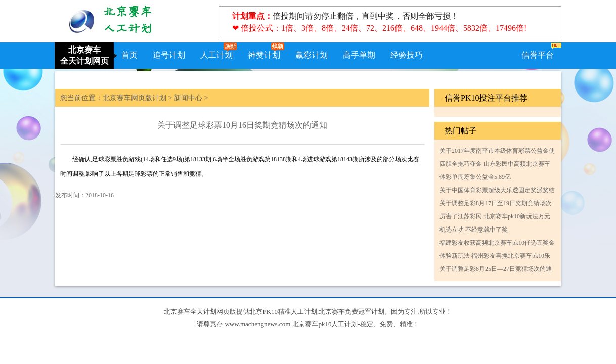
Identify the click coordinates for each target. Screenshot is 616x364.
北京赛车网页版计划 (135, 98)
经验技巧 (407, 55)
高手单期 (359, 55)
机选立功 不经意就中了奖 (474, 230)
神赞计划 (264, 55)
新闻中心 (188, 98)
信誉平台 (538, 55)
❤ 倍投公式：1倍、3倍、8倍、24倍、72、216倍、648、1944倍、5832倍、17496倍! (379, 28)
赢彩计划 (312, 55)
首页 (129, 55)
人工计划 (216, 55)
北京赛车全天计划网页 (84, 55)
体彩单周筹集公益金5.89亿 (475, 177)
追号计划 (169, 55)
